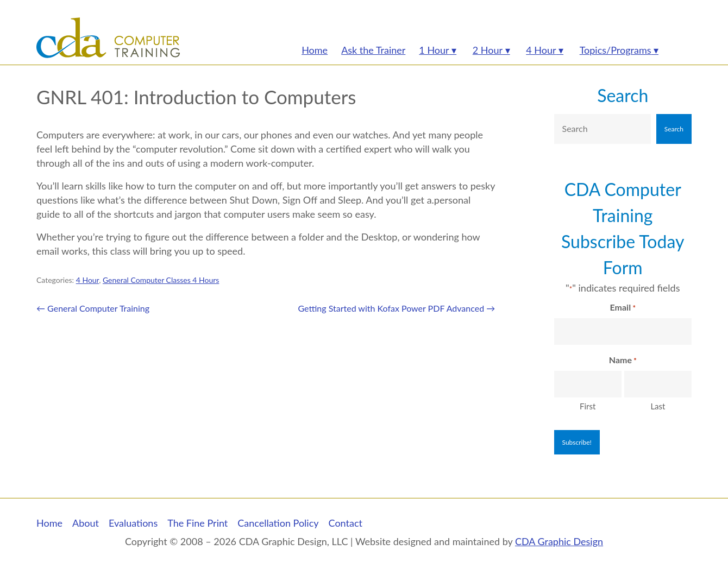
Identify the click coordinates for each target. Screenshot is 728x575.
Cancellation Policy (278, 523)
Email (623, 308)
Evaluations (133, 523)
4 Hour (87, 280)
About (86, 523)
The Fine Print (197, 523)
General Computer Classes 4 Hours (161, 280)
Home (49, 523)
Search (623, 95)
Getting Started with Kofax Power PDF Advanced (396, 308)
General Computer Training (93, 308)
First (588, 406)
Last (658, 406)
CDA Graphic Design (559, 541)
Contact (346, 523)
